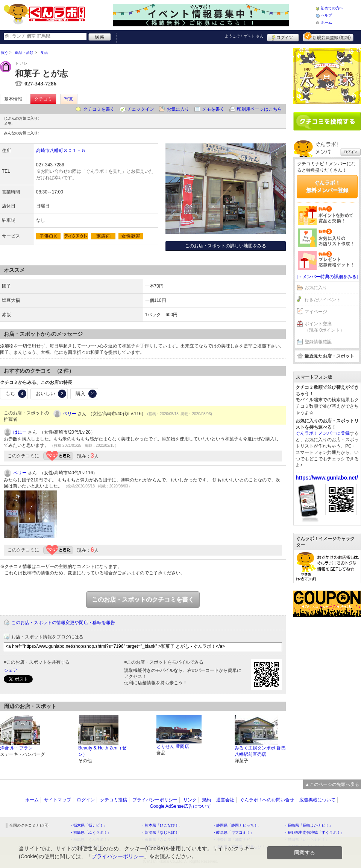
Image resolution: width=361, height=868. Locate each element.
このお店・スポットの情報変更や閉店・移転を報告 (63, 623)
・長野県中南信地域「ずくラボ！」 (314, 832)
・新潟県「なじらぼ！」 (162, 832)
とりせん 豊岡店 (173, 746)
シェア (11, 670)
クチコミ (43, 99)
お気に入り (178, 109)
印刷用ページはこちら (259, 109)
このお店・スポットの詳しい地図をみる (226, 246)
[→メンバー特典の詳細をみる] (327, 277)
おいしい (51, 394)
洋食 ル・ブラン (16, 748)
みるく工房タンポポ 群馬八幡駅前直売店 (260, 751)
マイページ (316, 312)
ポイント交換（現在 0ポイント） (325, 327)
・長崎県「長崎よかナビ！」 (308, 825)
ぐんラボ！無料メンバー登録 (327, 186)
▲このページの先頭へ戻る (332, 784)
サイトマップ (58, 800)
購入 (86, 394)
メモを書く (213, 109)
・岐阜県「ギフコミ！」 (233, 832)
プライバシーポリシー (155, 800)
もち (16, 394)
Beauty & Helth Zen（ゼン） (102, 751)
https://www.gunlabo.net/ (327, 478)
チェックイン (141, 109)
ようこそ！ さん (244, 36)
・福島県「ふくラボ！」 (90, 832)
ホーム (326, 22)
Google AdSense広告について (180, 806)
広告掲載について (317, 800)
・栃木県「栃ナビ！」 (88, 825)
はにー (20, 432)
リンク (190, 800)
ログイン (283, 37)
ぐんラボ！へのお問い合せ (267, 800)
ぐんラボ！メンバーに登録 (323, 433)
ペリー (70, 414)
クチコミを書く (99, 109)
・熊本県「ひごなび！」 (162, 825)
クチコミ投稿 (114, 800)
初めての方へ (332, 8)
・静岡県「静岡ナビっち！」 (237, 825)
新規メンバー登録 (328, 37)
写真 (69, 99)
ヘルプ (326, 15)
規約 (206, 800)
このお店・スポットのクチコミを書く (143, 599)
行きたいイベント (323, 300)
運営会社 (225, 800)
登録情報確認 (318, 342)
